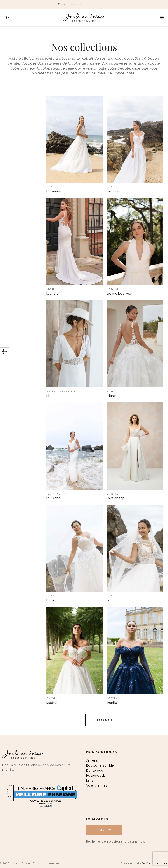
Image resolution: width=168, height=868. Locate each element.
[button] (104, 830)
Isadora (52, 698)
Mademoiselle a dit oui (62, 392)
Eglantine (53, 187)
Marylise (112, 289)
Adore (50, 289)
